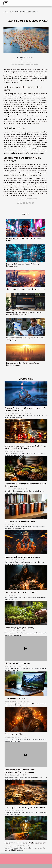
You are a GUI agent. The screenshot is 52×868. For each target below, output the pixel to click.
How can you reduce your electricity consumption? (25, 843)
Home (5, 12)
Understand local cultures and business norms (25, 60)
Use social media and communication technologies (25, 64)
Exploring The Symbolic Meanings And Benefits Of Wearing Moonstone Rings (25, 409)
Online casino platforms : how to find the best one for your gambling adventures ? (25, 447)
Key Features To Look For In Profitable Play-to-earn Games (25, 240)
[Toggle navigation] (6, 3)
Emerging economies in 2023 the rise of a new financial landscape (23, 364)
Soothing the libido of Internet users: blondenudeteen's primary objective (20, 771)
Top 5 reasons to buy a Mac (16, 699)
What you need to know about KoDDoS (21, 592)
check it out (34, 100)
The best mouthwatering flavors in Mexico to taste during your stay (25, 485)
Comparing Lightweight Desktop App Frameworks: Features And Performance (24, 313)
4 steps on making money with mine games (22, 557)
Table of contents (26, 57)
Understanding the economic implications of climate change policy (25, 339)
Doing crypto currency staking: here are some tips (25, 807)
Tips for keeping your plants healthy (19, 628)
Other (11, 12)
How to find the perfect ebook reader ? (21, 521)
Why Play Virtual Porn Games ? (17, 663)
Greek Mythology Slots (14, 734)
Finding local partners (25, 62)
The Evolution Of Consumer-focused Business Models (26, 289)
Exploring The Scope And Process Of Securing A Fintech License (23, 265)
